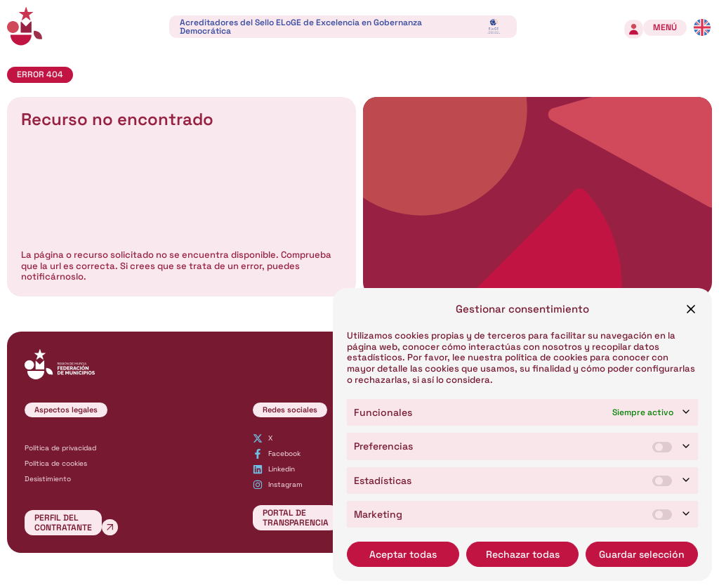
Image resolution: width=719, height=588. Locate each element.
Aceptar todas (403, 554)
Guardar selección (642, 554)
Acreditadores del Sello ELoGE (301, 27)
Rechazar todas (523, 554)
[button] (691, 309)
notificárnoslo (52, 276)
